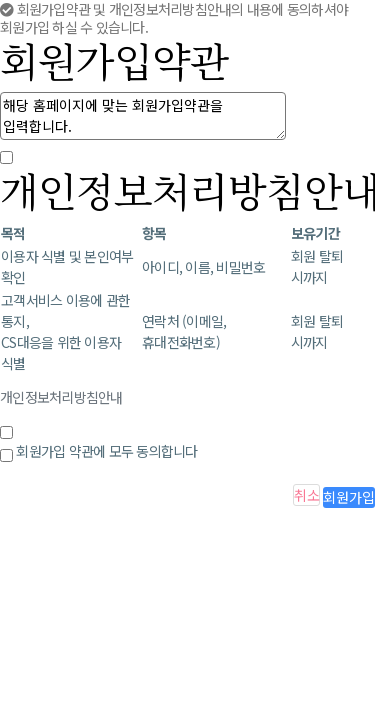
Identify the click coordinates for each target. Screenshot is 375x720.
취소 (306, 495)
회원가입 (349, 497)
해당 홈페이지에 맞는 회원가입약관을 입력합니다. (143, 116)
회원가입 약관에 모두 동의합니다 (106, 451)
